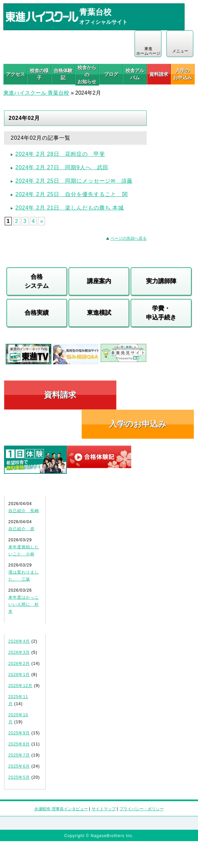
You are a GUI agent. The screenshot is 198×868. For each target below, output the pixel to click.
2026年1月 (19, 675)
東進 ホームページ (148, 51)
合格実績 (37, 313)
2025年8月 (19, 744)
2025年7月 (19, 755)
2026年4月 (19, 641)
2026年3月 (19, 652)
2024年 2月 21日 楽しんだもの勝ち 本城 (70, 208)
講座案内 (99, 281)
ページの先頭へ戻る (129, 238)
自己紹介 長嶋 (24, 511)
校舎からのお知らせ (87, 75)
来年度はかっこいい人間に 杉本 (24, 604)
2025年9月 (19, 733)
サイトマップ (104, 809)
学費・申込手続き (161, 313)
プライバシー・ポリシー (142, 809)
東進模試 (99, 313)
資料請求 (159, 74)
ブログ (111, 74)
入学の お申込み (183, 74)
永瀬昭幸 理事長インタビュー (61, 809)
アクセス (15, 74)
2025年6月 (19, 766)
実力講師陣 (161, 281)
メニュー (180, 51)
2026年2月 (19, 664)
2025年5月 (19, 777)
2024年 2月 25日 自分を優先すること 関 (72, 194)
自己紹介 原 (21, 529)
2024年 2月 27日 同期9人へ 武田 (62, 167)
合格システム (37, 281)
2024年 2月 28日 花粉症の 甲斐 (60, 154)
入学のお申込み (138, 424)
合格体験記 (63, 74)
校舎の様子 (39, 74)
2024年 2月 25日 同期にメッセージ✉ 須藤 (74, 181)
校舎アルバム (135, 74)
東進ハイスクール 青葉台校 (36, 93)
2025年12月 (20, 686)
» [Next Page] (41, 221)
